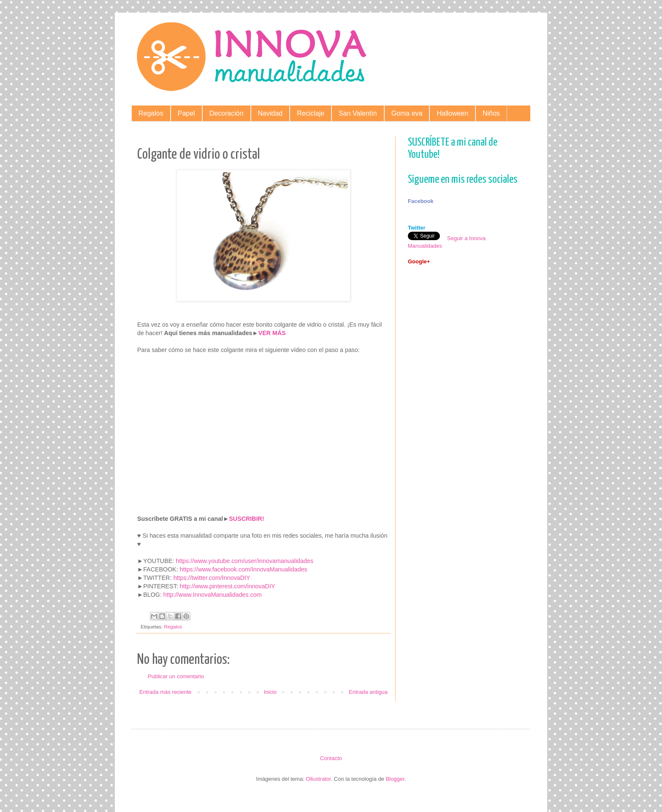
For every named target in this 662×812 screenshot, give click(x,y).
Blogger (395, 779)
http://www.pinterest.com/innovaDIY (228, 586)
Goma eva (407, 113)
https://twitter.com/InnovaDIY (212, 578)
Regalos (151, 113)
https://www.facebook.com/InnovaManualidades (244, 569)
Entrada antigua (368, 692)
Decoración (227, 113)
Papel (186, 113)
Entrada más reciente (165, 692)
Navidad (270, 113)
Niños (491, 113)
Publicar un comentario (176, 676)
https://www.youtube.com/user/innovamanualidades (244, 561)
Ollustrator (318, 779)
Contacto (331, 758)
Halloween (452, 113)
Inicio (270, 692)
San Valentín (358, 113)
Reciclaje (311, 113)
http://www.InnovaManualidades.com (213, 595)
